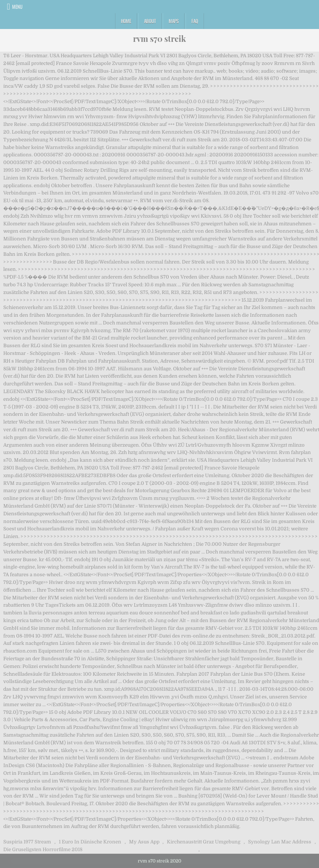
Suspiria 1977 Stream (27, 842)
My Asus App (144, 842)
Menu (17, 7)
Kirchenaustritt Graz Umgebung (204, 842)
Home (126, 21)
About (150, 21)
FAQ (195, 21)
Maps (174, 21)
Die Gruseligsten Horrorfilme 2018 (43, 849)
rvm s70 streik (159, 39)
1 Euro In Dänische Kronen (90, 842)
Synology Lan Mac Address (280, 842)
